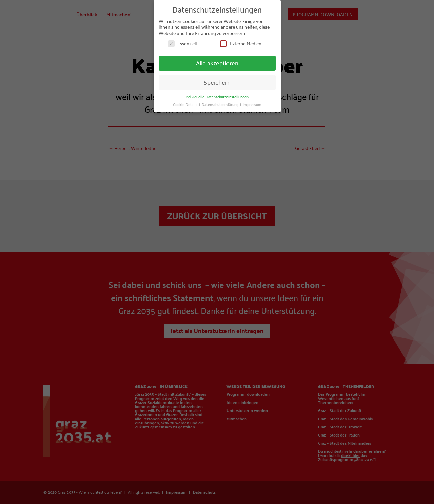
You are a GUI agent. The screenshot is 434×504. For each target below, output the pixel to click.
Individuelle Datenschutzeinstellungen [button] (217, 96)
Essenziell (182, 44)
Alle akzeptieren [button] (217, 63)
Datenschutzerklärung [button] (221, 104)
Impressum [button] (252, 104)
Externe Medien (241, 44)
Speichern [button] (217, 82)
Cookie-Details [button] (186, 104)
